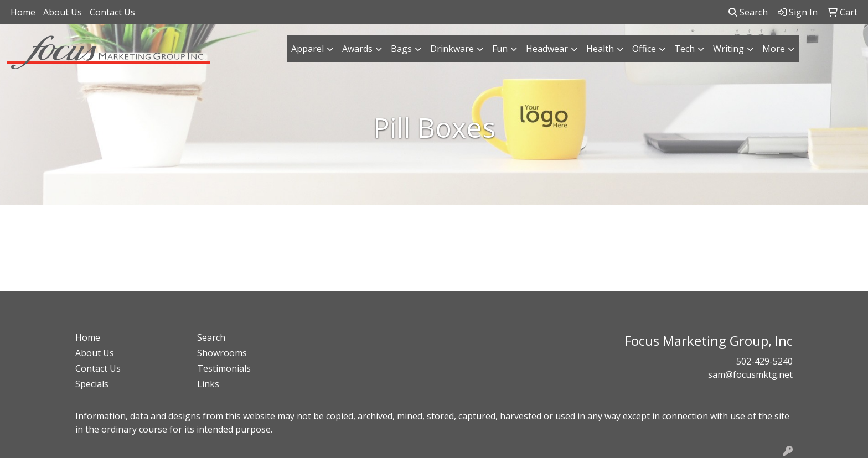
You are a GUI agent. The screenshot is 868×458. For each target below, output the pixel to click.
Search (748, 12)
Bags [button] (401, 49)
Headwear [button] (547, 49)
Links (208, 384)
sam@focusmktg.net (750, 374)
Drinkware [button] (452, 49)
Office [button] (644, 49)
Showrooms (222, 353)
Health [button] (600, 49)
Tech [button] (684, 49)
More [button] (774, 49)
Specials (92, 384)
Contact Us (112, 12)
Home (23, 12)
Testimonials (224, 368)
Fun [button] (500, 49)
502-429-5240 (764, 361)
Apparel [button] (308, 49)
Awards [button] (357, 49)
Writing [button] (728, 49)
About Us (63, 12)
